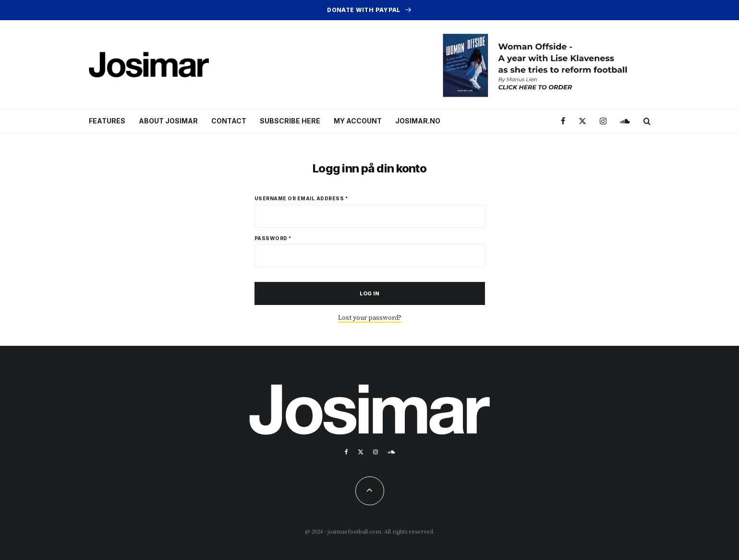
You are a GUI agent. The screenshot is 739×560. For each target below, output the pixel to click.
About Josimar (168, 121)
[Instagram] (603, 121)
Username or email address (302, 198)
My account (358, 121)
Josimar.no (418, 121)
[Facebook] (563, 121)
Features (107, 121)
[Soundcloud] (625, 121)
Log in (369, 293)
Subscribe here (290, 121)
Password (273, 238)
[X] (582, 121)
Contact (229, 121)
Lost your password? (370, 318)
